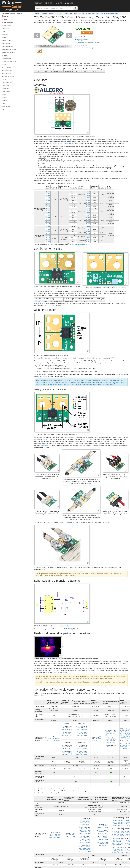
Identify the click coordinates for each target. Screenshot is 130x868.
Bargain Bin (5, 34)
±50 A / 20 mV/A (85, 823)
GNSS (4, 64)
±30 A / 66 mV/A (111, 741)
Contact (39, 3)
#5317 (48, 202)
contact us (110, 384)
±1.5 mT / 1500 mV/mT (53, 739)
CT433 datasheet (68, 144)
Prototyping (5, 85)
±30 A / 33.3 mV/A (85, 821)
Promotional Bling (7, 82)
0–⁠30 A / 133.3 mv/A (85, 848)
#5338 (48, 231)
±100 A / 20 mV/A (118, 842)
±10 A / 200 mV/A (67, 734)
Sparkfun (5, 100)
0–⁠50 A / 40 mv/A (85, 832)
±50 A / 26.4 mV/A (111, 735)
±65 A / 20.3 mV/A (55, 837)
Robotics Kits (6, 28)
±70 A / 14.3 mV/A (85, 824)
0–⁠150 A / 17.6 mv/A (118, 834)
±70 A (88, 198)
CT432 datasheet (54, 144)
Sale (4, 19)
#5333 (48, 227)
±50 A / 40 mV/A (111, 742)
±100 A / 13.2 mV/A (118, 822)
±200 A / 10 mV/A (118, 845)
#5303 (48, 215)
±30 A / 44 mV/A (67, 729)
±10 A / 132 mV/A (67, 728)
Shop (49, 3)
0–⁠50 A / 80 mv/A (111, 747)
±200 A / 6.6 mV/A (118, 825)
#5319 (48, 206)
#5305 (48, 219)
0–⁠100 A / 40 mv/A (118, 850)
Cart (58, 3)
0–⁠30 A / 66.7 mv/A (85, 830)
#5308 (48, 224)
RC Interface (6, 88)
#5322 (48, 235)
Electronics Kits (7, 25)
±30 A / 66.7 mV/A (67, 735)
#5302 (48, 213)
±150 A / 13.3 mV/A (118, 843)
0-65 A (88, 206)
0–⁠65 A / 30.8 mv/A (85, 833)
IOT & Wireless (6, 67)
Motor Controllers (7, 73)
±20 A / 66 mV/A (55, 834)
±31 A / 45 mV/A (96, 740)
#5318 (48, 204)
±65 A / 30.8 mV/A (85, 842)
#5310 (48, 192)
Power (4, 79)
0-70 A (88, 224)
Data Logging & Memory (9, 49)
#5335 (48, 229)
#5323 (48, 238)
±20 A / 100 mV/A (85, 838)
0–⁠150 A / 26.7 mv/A (118, 852)
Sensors (4, 94)
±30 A (88, 194)
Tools (4, 103)
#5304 (48, 217)
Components (6, 43)
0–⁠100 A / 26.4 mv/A (118, 833)
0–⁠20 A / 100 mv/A (85, 829)
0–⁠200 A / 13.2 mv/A (118, 836)
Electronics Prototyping (9, 61)
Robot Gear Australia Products (12, 13)
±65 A (88, 215)
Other (4, 109)
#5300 (48, 209)
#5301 (48, 211)
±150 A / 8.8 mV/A (118, 824)
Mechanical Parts (7, 70)
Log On (69, 3)
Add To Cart (87, 33)
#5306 (48, 221)
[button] (37, 43)
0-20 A (88, 200)
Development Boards (8, 52)
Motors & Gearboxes (8, 76)
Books (4, 37)
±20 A (88, 192)
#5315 (48, 198)
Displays (4, 55)
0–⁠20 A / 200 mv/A (85, 847)
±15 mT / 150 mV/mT (53, 740)
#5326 (48, 240)
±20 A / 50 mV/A (85, 820)
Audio (4, 31)
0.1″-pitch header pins (69, 522)
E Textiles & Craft (7, 58)
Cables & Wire (6, 40)
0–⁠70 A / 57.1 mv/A (85, 851)
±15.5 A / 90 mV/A (96, 739)
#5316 (48, 200)
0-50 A (88, 204)
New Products (6, 106)
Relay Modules (6, 91)
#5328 (48, 242)
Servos (4, 97)
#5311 (48, 194)
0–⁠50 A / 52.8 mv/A (118, 831)
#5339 (48, 233)
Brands (5, 16)
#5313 (48, 196)
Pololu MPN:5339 (87, 48)
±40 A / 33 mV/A (55, 836)
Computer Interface (8, 46)
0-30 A (88, 202)
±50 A (88, 196)
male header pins (46, 445)
